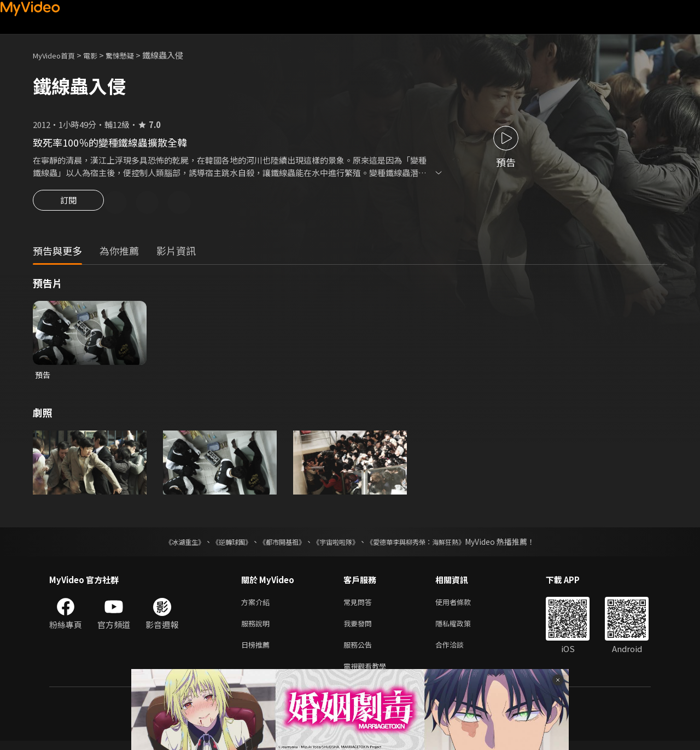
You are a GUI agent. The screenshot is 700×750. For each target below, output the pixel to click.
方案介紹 (258, 605)
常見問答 (360, 605)
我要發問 (360, 628)
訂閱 (68, 204)
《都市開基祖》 (277, 544)
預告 (43, 377)
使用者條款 (462, 605)
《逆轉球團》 (219, 544)
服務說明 (258, 628)
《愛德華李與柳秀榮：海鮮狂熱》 (430, 544)
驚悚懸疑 (132, 55)
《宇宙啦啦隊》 (338, 544)
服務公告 (360, 651)
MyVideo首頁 (58, 55)
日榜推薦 (258, 651)
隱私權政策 (462, 628)
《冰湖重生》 (166, 544)
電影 (99, 55)
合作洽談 (458, 651)
